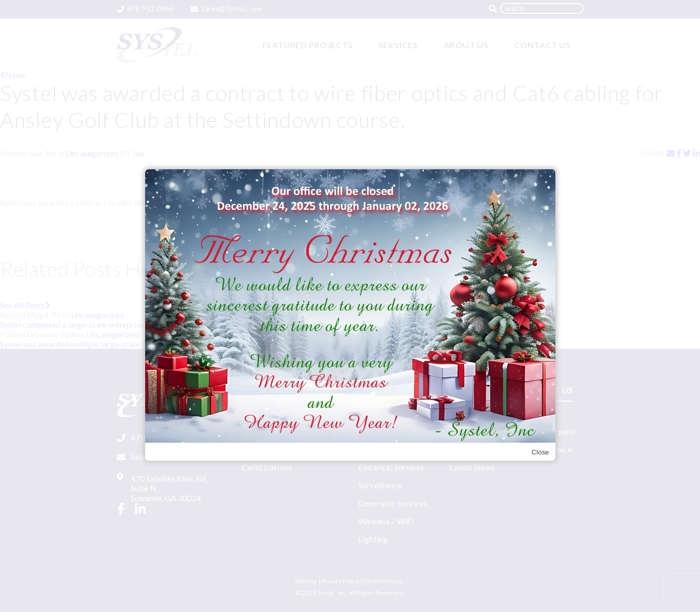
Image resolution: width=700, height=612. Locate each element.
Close (540, 452)
